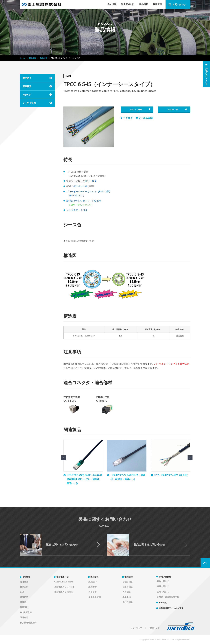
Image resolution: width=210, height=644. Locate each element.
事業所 (23, 602)
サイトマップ (136, 628)
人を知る (127, 592)
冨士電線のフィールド (64, 587)
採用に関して (163, 586)
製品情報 (94, 577)
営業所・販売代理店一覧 (168, 597)
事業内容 (24, 597)
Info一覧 (163, 603)
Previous (64, 458)
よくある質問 (94, 597)
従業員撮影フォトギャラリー (172, 608)
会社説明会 (128, 602)
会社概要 (24, 582)
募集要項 (127, 597)
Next (190, 458)
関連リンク (155, 628)
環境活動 (24, 607)
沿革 (22, 592)
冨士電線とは (62, 577)
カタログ (92, 592)
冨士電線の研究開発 (63, 592)
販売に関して (163, 592)
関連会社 (24, 617)
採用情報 (129, 577)
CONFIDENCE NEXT (64, 582)
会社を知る (128, 582)
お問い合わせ (165, 577)
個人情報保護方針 (28, 623)
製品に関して (163, 581)
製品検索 (92, 587)
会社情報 (26, 577)
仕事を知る (128, 587)
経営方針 (24, 587)
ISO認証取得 (26, 612)
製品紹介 (92, 582)
